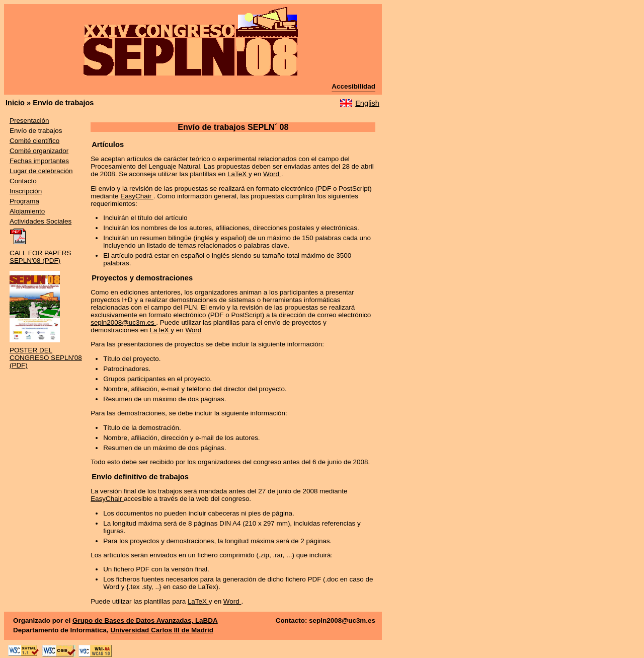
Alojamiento (27, 211)
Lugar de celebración (41, 171)
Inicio (15, 103)
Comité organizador (39, 151)
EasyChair (137, 196)
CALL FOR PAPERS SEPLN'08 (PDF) (40, 257)
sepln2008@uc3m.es (123, 322)
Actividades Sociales (41, 221)
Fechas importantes (39, 161)
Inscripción (26, 191)
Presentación (29, 121)
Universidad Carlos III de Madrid (162, 630)
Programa (24, 201)
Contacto (23, 181)
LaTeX (238, 174)
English (367, 103)
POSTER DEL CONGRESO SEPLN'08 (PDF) (46, 358)
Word (272, 174)
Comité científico (34, 141)
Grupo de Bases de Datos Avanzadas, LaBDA (145, 620)
